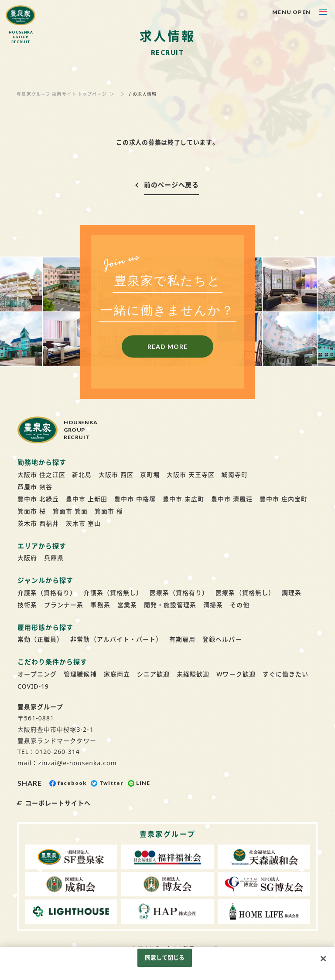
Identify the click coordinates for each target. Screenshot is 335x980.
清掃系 (213, 605)
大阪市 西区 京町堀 (129, 475)
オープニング (37, 674)
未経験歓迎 (193, 674)
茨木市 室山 (83, 523)
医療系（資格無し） (245, 593)
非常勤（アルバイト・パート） (116, 639)
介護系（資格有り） (47, 593)
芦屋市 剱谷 (35, 487)
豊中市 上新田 (87, 499)
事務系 (100, 605)
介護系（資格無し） (113, 593)
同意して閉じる (165, 957)
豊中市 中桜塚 (135, 499)
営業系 (127, 605)
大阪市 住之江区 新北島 (55, 475)
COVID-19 (33, 686)
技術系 (27, 605)
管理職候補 (80, 674)
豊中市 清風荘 (232, 499)
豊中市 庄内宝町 (284, 499)
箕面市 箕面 (70, 511)
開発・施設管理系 (170, 605)
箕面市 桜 (32, 511)
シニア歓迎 (153, 674)
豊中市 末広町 (183, 499)
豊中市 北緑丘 (38, 499)
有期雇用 (182, 639)
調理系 (292, 593)
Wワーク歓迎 (236, 674)
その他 (240, 605)
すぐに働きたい (285, 674)
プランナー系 (64, 605)
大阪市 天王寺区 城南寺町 (207, 475)
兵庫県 (54, 558)
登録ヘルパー (222, 639)
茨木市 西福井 (38, 523)
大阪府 (27, 558)
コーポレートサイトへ (58, 803)
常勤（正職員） (40, 639)
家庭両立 (117, 674)
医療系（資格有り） (179, 593)
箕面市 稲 (109, 511)
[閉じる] (323, 959)
